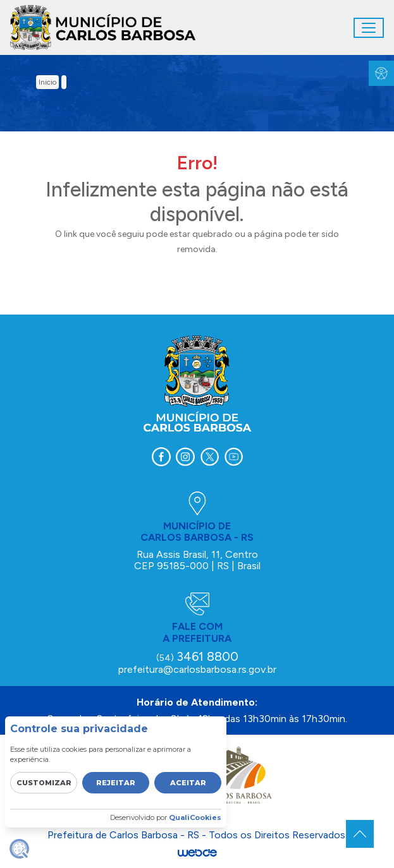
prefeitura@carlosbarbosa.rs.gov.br (197, 669)
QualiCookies (195, 817)
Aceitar (188, 783)
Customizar (44, 783)
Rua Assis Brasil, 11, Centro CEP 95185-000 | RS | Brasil (197, 560)
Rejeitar (116, 783)
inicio (47, 82)
